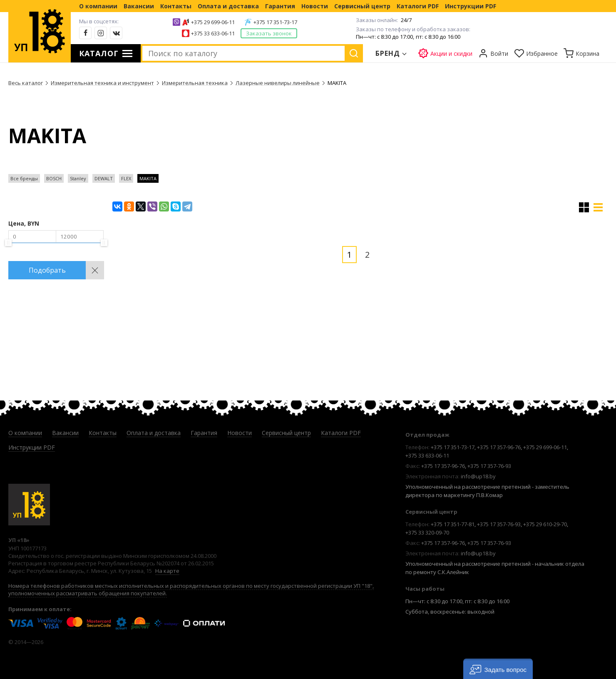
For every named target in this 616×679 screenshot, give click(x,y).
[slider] (8, 243)
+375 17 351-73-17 (275, 22)
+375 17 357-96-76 (499, 447)
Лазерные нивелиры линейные (278, 83)
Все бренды (24, 178)
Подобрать (47, 270)
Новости (315, 6)
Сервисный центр (362, 6)
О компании (98, 6)
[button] (498, 669)
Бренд (388, 53)
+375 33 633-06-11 (213, 33)
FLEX (126, 178)
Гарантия (280, 6)
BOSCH (54, 178)
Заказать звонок (269, 33)
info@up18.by (478, 476)
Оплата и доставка (228, 6)
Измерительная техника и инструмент (102, 83)
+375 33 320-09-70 (427, 532)
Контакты (176, 6)
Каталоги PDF (418, 6)
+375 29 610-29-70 (545, 524)
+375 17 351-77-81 (453, 524)
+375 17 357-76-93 (489, 466)
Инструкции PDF (471, 6)
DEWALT (104, 178)
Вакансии (139, 6)
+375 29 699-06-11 (213, 22)
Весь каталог (26, 83)
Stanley (78, 178)
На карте (167, 571)
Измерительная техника (195, 83)
